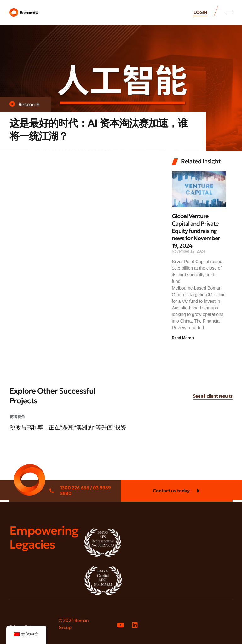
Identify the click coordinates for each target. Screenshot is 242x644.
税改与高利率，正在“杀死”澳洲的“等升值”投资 (68, 427)
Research (29, 104)
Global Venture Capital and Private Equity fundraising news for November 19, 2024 (196, 231)
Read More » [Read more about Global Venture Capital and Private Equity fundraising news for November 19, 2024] (183, 338)
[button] (229, 12)
